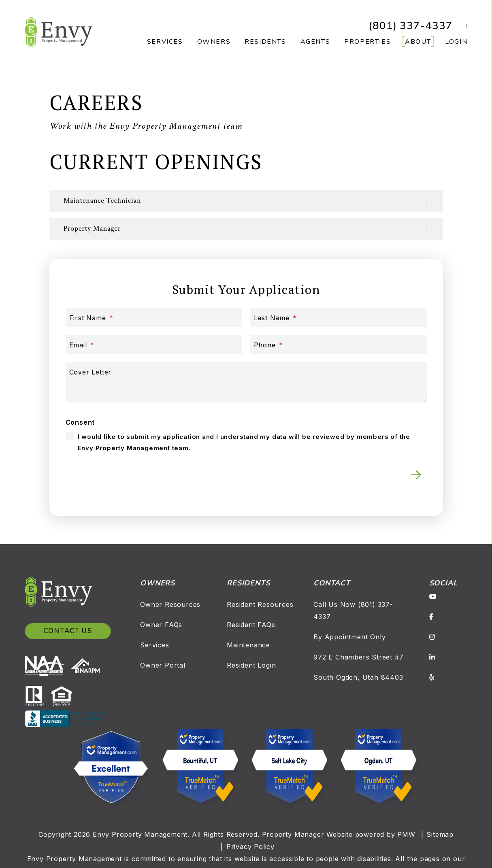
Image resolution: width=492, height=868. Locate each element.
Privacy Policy (250, 847)
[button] (460, 26)
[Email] (154, 344)
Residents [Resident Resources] (265, 42)
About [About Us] (418, 42)
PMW (406, 834)
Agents (315, 42)
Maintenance (248, 645)
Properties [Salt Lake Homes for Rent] (367, 42)
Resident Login (251, 665)
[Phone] (339, 344)
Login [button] (456, 42)
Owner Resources (170, 604)
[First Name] (154, 317)
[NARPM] (87, 665)
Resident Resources (260, 604)
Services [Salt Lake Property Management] (165, 42)
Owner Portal (163, 665)
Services (154, 645)
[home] (59, 32)
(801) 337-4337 (410, 26)
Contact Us (68, 631)
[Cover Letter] (246, 382)
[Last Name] (339, 317)
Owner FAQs (161, 625)
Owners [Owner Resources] (214, 42)
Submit (416, 475)
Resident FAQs (251, 625)
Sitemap (440, 834)
